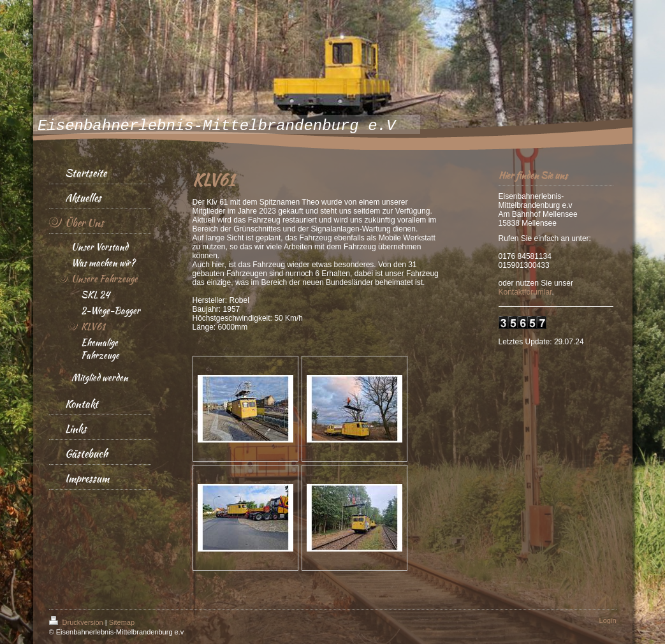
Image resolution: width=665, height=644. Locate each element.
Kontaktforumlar (525, 292)
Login (608, 620)
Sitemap (122, 622)
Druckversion (77, 622)
